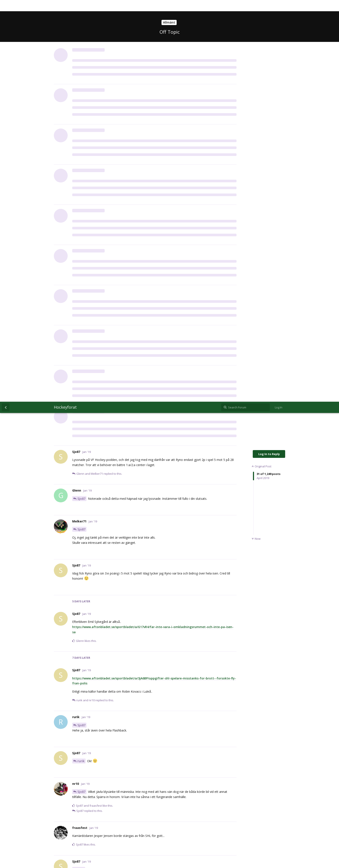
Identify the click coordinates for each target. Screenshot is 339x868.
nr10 (81, 468)
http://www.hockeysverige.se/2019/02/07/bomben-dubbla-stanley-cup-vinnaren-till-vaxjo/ (140, 671)
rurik (81, 359)
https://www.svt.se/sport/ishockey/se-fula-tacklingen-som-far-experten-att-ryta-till (137, 624)
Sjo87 (81, 97)
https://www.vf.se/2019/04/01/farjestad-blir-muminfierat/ (116, 833)
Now (256, 137)
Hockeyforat (65, 5)
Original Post (261, 65)
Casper (83, 580)
